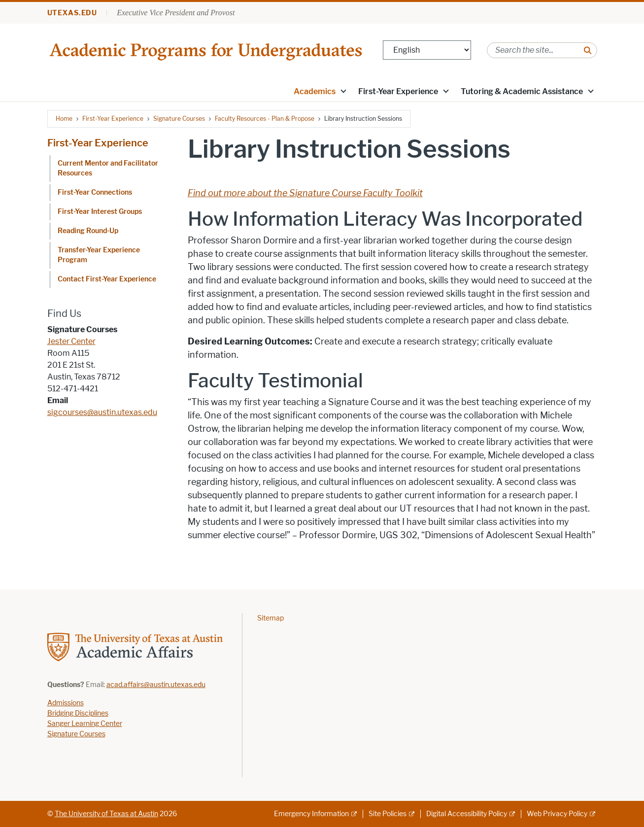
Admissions (66, 703)
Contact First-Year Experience (107, 279)
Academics (315, 91)
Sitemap (271, 618)
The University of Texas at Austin (106, 814)
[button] (343, 91)
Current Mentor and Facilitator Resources (108, 168)
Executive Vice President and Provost (176, 13)
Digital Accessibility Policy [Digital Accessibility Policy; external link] (467, 814)
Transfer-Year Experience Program (99, 255)
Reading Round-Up (88, 231)
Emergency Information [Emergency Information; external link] (311, 814)
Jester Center (71, 341)
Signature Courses (179, 119)
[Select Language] (427, 50)
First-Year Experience (398, 91)
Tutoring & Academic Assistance (522, 91)
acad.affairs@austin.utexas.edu (156, 685)
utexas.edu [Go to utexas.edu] (72, 13)
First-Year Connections (95, 192)
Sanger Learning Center (85, 724)
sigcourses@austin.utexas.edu (102, 412)
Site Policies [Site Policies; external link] (388, 814)
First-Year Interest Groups (100, 212)
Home (64, 119)
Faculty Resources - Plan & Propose (265, 119)
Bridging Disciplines (78, 713)
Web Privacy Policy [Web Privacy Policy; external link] (557, 814)
